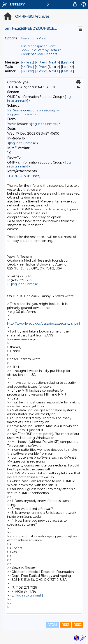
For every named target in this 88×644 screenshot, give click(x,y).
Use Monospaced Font (38, 46)
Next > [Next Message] (54, 62)
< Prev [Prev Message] (41, 62)
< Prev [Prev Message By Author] (41, 71)
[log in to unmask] (45, 124)
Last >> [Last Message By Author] (67, 71)
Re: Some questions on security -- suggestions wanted (33, 112)
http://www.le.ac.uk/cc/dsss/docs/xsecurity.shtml (44, 324)
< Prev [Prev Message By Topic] (41, 67)
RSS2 (78, 625)
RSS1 (65, 625)
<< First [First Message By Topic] (27, 67)
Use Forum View (33, 38)
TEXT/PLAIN (17, 176)
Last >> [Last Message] (67, 62)
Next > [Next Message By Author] (54, 71)
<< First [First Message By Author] (27, 71)
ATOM (52, 625)
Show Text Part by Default (41, 50)
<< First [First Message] (27, 62)
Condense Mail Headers (39, 54)
